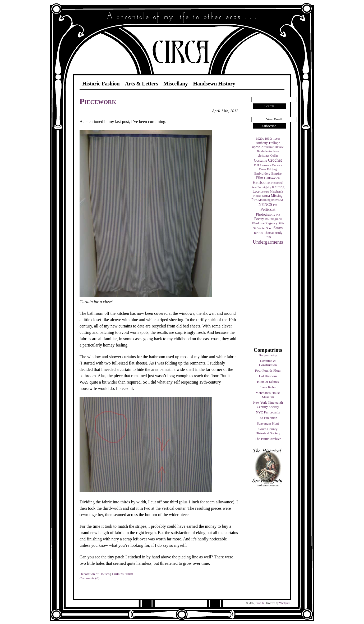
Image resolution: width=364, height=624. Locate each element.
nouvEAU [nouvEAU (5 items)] (278, 200)
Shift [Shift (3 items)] (281, 223)
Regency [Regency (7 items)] (271, 223)
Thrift (129, 574)
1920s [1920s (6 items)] (260, 139)
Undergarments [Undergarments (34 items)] (268, 242)
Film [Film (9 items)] (260, 178)
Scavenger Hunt (268, 423)
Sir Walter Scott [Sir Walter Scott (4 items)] (263, 228)
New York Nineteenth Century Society (268, 405)
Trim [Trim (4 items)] (268, 237)
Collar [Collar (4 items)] (274, 156)
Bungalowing (268, 355)
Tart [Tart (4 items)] (256, 233)
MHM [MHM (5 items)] (266, 196)
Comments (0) (89, 578)
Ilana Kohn (268, 387)
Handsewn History (214, 84)
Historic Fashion (101, 84)
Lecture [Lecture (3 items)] (265, 192)
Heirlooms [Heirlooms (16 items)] (261, 182)
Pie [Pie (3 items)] (278, 215)
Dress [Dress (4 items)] (262, 169)
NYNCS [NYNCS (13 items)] (265, 204)
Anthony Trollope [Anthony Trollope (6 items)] (268, 143)
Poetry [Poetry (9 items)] (259, 219)
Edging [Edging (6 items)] (272, 169)
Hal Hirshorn (268, 376)
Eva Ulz (260, 603)
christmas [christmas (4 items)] (264, 156)
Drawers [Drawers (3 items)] (277, 165)
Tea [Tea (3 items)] (261, 233)
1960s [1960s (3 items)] (277, 139)
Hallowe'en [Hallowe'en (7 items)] (272, 178)
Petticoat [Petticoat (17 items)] (268, 209)
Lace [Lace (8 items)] (256, 191)
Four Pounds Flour (268, 370)
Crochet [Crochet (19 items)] (275, 160)
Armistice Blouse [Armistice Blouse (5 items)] (272, 147)
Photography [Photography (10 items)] (266, 214)
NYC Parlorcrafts (268, 412)
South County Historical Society (268, 431)
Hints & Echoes (268, 382)
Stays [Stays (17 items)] (278, 228)
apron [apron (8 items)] (256, 147)
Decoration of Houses (95, 574)
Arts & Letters (142, 84)
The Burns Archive (268, 439)
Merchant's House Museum (268, 395)
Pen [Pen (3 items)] (275, 205)
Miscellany (176, 84)
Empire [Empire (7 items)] (276, 173)
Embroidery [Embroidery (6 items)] (262, 174)
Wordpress (285, 603)
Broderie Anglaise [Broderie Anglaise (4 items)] (268, 151)
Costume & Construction (268, 363)
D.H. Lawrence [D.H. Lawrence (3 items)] (263, 165)
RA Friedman (268, 418)
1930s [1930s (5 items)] (268, 139)
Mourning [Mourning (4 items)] (264, 200)
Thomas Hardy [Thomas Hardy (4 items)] (273, 233)
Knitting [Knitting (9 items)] (278, 187)
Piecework (98, 101)
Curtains (118, 574)
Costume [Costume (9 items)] (261, 160)
